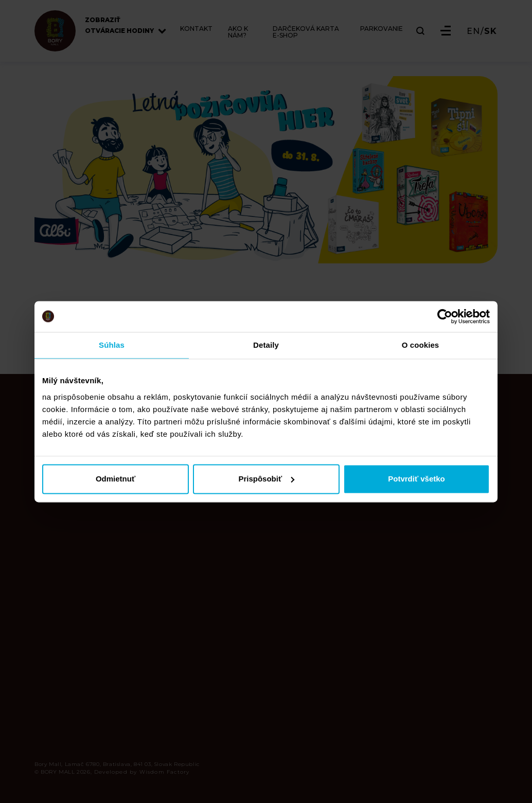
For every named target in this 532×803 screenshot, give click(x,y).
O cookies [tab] (421, 345)
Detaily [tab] (266, 345)
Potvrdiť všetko (416, 479)
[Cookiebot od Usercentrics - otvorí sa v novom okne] (445, 316)
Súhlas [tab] (112, 345)
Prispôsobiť (266, 479)
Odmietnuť (116, 479)
